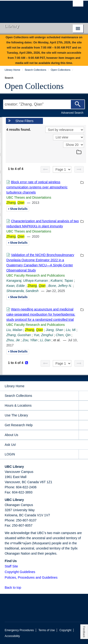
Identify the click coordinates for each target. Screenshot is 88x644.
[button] (24, 587)
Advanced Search (72, 113)
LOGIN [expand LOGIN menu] (10, 454)
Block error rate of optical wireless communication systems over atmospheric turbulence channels (37, 187)
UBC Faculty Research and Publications (36, 275)
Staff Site (11, 566)
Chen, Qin (63, 335)
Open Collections (34, 86)
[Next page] (79, 169)
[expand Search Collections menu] (83, 396)
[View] (69, 137)
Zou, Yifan (30, 340)
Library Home (15, 386)
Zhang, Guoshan (19, 335)
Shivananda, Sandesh (22, 291)
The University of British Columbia (32, 10)
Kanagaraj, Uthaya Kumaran (27, 281)
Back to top (15, 588)
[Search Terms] (44, 104)
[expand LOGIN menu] (83, 454)
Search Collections (18, 396)
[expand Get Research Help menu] (83, 425)
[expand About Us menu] (83, 435)
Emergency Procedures (19, 630)
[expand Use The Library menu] (83, 415)
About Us (11, 435)
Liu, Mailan (14, 330)
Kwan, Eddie (16, 286)
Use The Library (16, 415)
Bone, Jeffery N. (60, 286)
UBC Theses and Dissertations (29, 197)
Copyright (65, 630)
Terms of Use (47, 630)
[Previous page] (45, 169)
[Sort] (65, 130)
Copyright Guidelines (20, 572)
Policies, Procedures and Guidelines (31, 577)
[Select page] (62, 169)
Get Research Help (19, 425)
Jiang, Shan (54, 330)
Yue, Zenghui (43, 335)
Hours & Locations (18, 405)
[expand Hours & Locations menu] (83, 406)
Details (18, 209)
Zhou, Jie (13, 340)
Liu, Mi (71, 330)
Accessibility (12, 636)
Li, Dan (45, 340)
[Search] (78, 104)
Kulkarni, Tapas (62, 281)
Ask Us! (10, 445)
